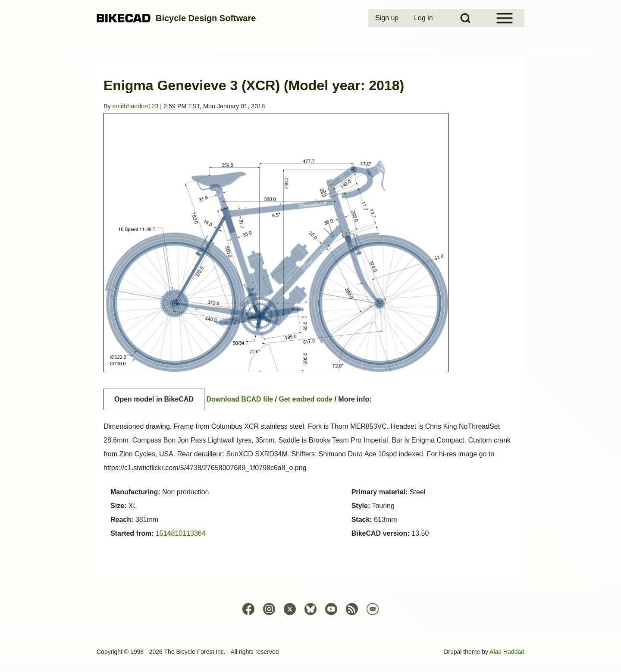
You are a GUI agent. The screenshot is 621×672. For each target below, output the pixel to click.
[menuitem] (388, 18)
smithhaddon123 (135, 106)
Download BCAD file (240, 399)
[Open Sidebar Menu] (505, 18)
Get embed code (306, 399)
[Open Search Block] (465, 18)
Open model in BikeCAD (154, 399)
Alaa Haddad (507, 652)
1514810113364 (181, 533)
